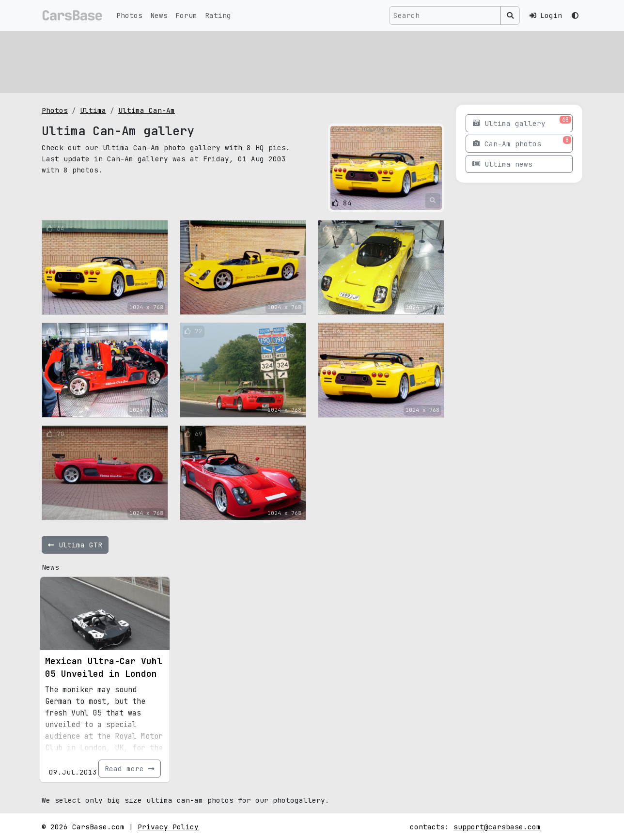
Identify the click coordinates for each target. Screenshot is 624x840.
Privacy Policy (168, 827)
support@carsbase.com (497, 827)
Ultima (93, 110)
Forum (186, 15)
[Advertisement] (312, 61)
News (159, 15)
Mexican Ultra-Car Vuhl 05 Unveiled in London (104, 667)
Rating (218, 15)
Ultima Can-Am (147, 110)
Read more (130, 769)
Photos (129, 15)
